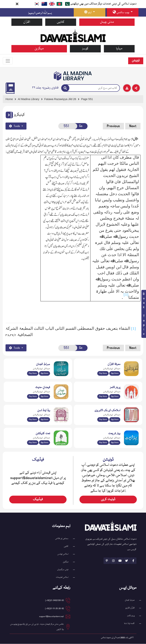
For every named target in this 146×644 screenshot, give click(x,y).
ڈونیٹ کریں (108, 500)
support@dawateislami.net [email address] (51, 617)
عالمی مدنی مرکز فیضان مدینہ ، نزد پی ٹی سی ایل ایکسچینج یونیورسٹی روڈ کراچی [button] (37, 627)
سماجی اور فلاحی (62, 539)
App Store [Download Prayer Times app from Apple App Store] (115, 397)
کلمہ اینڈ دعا (129, 624)
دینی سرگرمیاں (63, 570)
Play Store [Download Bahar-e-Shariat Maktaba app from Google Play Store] (103, 443)
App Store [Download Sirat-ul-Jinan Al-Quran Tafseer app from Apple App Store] (44, 373)
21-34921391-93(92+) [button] (55, 601)
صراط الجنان (130, 600)
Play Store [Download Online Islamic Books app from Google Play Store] (103, 420)
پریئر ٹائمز (131, 616)
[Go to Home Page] (73, 35)
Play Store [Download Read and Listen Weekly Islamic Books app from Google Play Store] (33, 420)
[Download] (127, 88)
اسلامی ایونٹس (63, 554)
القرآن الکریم (130, 608)
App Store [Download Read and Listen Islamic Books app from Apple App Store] (44, 420)
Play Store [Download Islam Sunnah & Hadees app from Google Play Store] (33, 397)
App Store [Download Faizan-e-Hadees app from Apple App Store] (44, 397)
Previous (113, 126)
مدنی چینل (107, 22)
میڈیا (119, 49)
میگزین (39, 49)
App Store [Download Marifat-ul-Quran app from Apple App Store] (115, 373)
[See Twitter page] (127, 561)
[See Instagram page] (113, 561)
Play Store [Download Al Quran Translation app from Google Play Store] (33, 373)
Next (133, 126)
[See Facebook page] (133, 561)
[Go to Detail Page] (62, 99)
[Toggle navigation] (8, 61)
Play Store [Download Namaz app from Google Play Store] (103, 397)
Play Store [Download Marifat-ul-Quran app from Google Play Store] (103, 373)
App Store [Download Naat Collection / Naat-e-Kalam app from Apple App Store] (44, 443)
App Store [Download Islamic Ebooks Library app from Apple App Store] (115, 420)
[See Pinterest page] (107, 561)
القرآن (27, 22)
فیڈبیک (38, 500)
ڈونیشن (136, 61)
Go (81, 126)
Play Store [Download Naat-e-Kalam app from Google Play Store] (33, 443)
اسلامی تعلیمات (62, 577)
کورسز (85, 49)
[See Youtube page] (120, 561)
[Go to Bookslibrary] (73, 76)
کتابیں (61, 22)
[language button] (90, 12)
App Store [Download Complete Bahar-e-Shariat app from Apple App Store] (115, 443)
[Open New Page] (68, 126)
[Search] (65, 88)
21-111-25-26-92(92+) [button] (54, 609)
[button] (9, 115)
